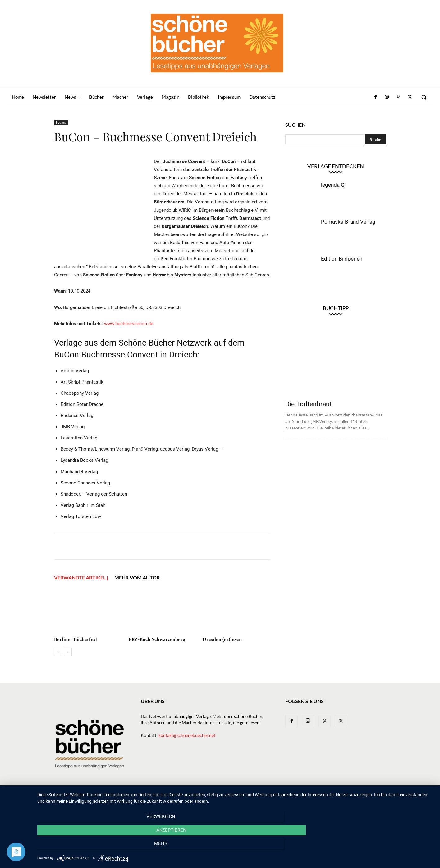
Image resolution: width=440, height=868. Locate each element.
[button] (424, 97)
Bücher (221, 799)
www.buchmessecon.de (129, 324)
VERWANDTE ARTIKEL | (81, 577)
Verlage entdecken (336, 166)
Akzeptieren (235, 847)
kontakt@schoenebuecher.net (187, 735)
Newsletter (179, 799)
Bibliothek (315, 799)
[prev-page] (58, 652)
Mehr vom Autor (137, 577)
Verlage (243, 799)
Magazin (289, 799)
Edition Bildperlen (342, 259)
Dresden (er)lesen (222, 639)
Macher (266, 799)
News (202, 799)
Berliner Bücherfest (76, 639)
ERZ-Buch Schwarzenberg (157, 639)
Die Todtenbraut (309, 404)
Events (61, 122)
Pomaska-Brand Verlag (348, 222)
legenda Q (333, 185)
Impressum (342, 799)
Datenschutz (373, 799)
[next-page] (68, 652)
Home (155, 799)
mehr (374, 847)
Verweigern (97, 847)
